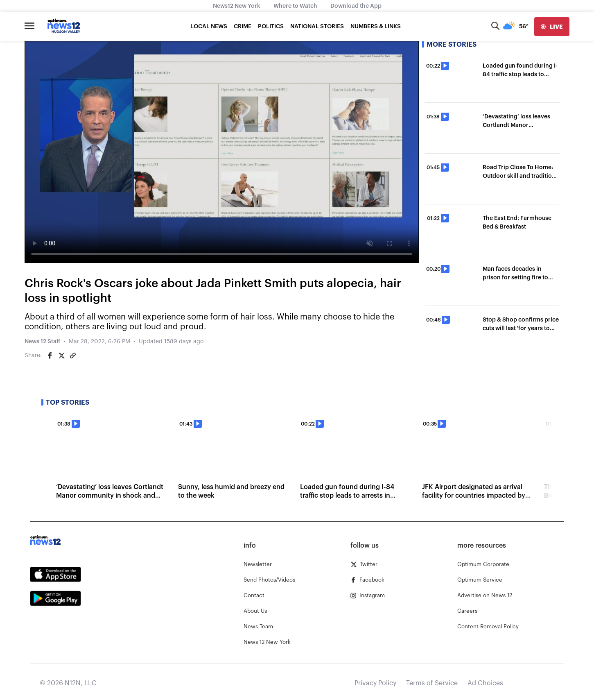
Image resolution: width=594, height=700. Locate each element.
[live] (552, 27)
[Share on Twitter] (61, 356)
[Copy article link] (73, 356)
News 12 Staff (42, 342)
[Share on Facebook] (50, 356)
